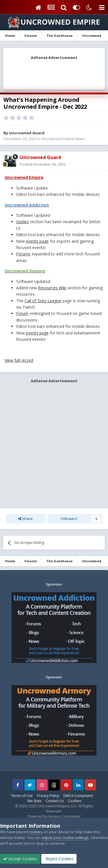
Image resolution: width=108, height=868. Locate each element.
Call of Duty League (43, 301)
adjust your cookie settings (65, 838)
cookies (36, 832)
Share (25, 519)
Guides (22, 222)
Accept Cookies (20, 859)
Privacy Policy (48, 796)
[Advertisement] (54, 73)
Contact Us (55, 801)
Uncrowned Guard (27, 133)
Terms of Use (22, 796)
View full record (19, 360)
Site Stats (34, 801)
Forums (23, 254)
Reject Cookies (59, 859)
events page (37, 241)
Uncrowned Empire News (63, 139)
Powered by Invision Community (54, 816)
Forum (22, 313)
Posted (43, 164)
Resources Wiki (52, 288)
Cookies (75, 801)
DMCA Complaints (78, 796)
